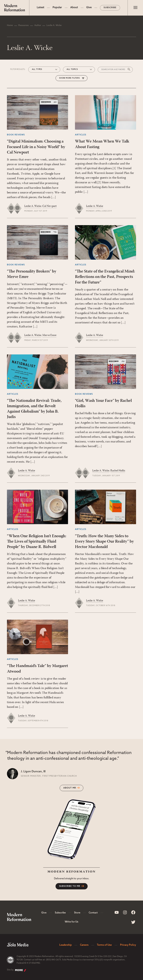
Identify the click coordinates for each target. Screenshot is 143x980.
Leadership (66, 945)
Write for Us (71, 922)
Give (89, 8)
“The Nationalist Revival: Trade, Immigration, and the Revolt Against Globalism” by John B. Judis (34, 409)
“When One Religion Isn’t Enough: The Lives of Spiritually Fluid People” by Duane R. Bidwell (37, 542)
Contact (93, 913)
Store (77, 913)
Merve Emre (49, 335)
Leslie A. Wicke (33, 206)
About (74, 8)
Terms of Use (104, 945)
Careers (84, 945)
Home (10, 25)
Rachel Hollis (118, 471)
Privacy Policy (128, 945)
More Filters (73, 78)
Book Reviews (16, 135)
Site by (17, 970)
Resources (24, 25)
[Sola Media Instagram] (125, 912)
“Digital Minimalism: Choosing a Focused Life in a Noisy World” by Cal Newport (36, 147)
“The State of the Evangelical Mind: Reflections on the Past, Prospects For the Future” (105, 277)
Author (38, 25)
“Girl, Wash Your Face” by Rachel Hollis (103, 403)
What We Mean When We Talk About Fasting (102, 144)
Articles (81, 135)
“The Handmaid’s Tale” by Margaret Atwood (37, 669)
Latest (41, 8)
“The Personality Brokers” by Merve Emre (32, 274)
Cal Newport (49, 206)
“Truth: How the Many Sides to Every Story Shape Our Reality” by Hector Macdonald (104, 542)
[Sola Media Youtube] (117, 912)
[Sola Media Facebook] (133, 912)
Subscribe (110, 8)
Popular (57, 8)
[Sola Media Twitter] (133, 922)
